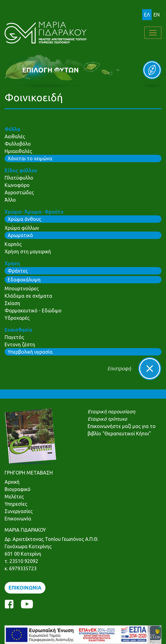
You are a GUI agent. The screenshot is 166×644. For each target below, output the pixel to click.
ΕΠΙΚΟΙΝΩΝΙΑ (25, 588)
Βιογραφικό (18, 489)
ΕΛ (147, 15)
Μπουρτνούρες (22, 288)
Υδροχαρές (17, 318)
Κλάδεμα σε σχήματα (28, 296)
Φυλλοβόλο (18, 144)
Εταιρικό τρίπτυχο (107, 419)
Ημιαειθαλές (18, 151)
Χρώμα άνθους (24, 219)
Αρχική (12, 482)
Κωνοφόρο (17, 185)
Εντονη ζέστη (20, 344)
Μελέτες (14, 497)
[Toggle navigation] (153, 33)
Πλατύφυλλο (19, 178)
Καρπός (13, 244)
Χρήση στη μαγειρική (28, 251)
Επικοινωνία (18, 519)
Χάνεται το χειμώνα (30, 158)
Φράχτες (18, 271)
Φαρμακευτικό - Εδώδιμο (33, 311)
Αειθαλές (15, 136)
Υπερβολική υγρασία (30, 352)
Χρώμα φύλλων (22, 228)
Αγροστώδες (19, 192)
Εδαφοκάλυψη (24, 280)
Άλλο (10, 200)
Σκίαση (12, 303)
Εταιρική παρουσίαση (111, 411)
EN (157, 15)
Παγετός (14, 337)
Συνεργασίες (19, 511)
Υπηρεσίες (16, 504)
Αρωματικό (20, 235)
